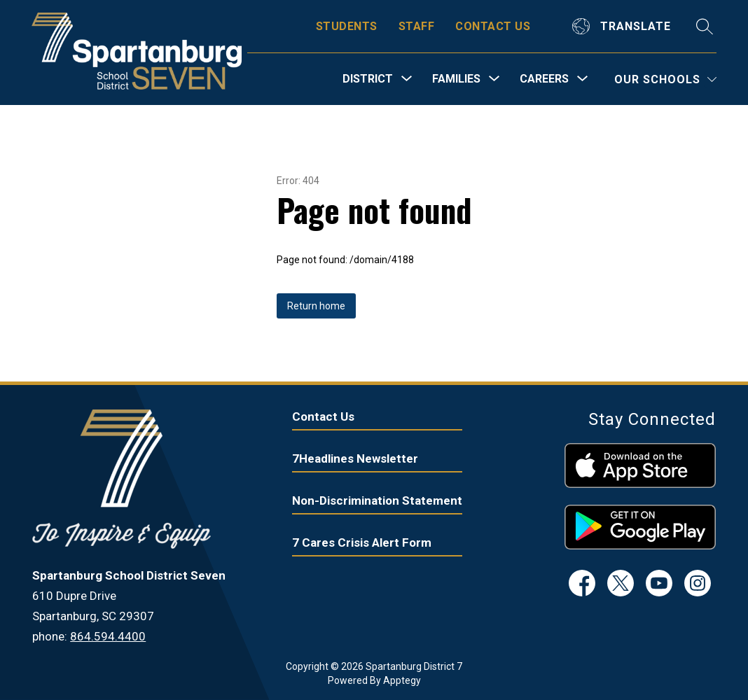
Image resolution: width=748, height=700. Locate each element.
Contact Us (323, 416)
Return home (316, 306)
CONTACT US (493, 26)
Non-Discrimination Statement (377, 500)
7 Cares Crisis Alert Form (362, 542)
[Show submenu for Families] (456, 79)
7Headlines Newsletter (355, 458)
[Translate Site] (623, 26)
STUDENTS (347, 26)
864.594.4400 (108, 636)
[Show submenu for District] (368, 79)
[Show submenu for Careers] (544, 79)
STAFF (416, 26)
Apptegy (402, 680)
